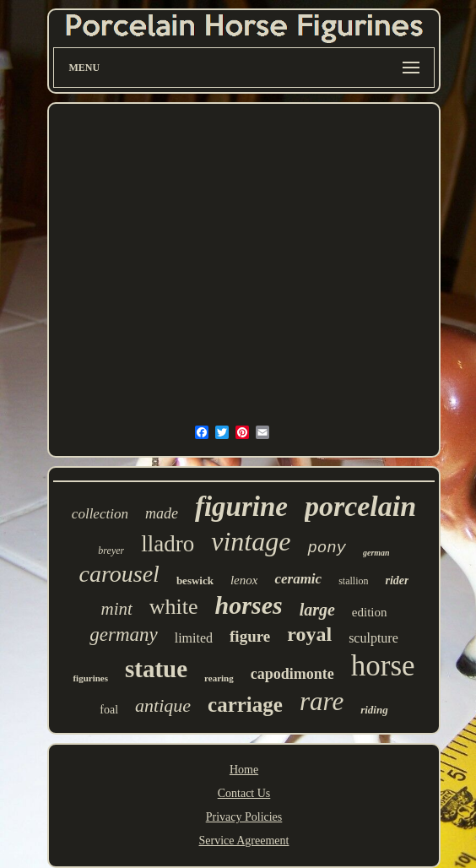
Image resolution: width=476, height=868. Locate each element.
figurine (241, 507)
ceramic (298, 579)
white (174, 607)
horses (249, 605)
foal (109, 710)
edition (370, 612)
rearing (219, 678)
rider (397, 580)
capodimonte (292, 674)
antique (163, 705)
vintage (251, 541)
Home (244, 770)
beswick (195, 580)
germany (123, 635)
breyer (111, 551)
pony (327, 548)
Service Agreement (244, 841)
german (376, 553)
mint (116, 609)
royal (309, 634)
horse (383, 666)
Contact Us (244, 793)
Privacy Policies (244, 817)
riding (374, 710)
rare (322, 701)
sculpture (373, 638)
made (162, 513)
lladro (168, 544)
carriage (245, 705)
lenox (244, 580)
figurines (90, 678)
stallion (353, 581)
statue (156, 669)
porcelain (360, 506)
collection (100, 514)
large (317, 610)
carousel (119, 574)
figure (250, 636)
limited (194, 638)
